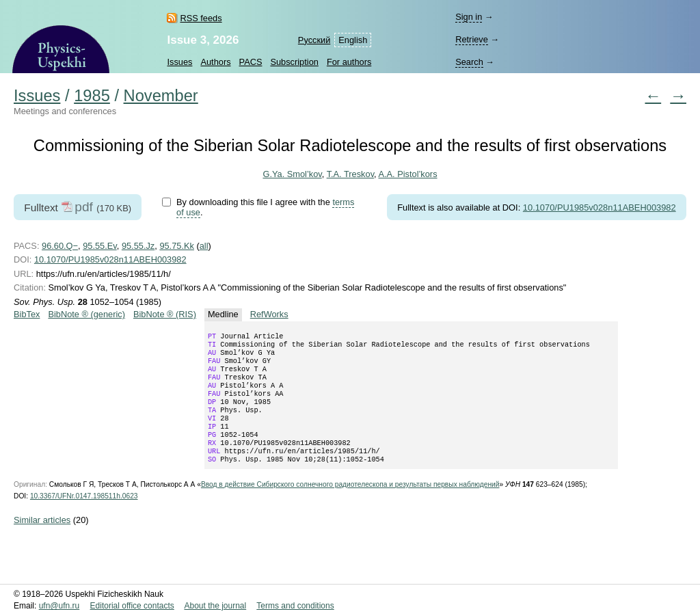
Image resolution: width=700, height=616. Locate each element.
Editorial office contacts (132, 606)
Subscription (294, 62)
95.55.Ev (100, 246)
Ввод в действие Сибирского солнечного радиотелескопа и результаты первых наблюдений (350, 506)
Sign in (469, 17)
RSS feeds (201, 18)
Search (469, 62)
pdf (84, 207)
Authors (215, 62)
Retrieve (472, 39)
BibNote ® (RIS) (165, 314)
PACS (251, 62)
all (204, 246)
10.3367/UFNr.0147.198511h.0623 (84, 518)
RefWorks (269, 314)
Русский (314, 40)
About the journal (215, 606)
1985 (92, 96)
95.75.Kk (177, 246)
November (161, 96)
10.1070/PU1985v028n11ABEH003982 (600, 207)
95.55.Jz (138, 246)
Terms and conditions (295, 606)
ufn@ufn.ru (59, 606)
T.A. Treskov (350, 174)
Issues (179, 62)
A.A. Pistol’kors (407, 174)
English (353, 40)
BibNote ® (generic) (86, 314)
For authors (349, 62)
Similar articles (42, 542)
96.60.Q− (60, 246)
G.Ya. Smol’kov (292, 174)
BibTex (27, 314)
